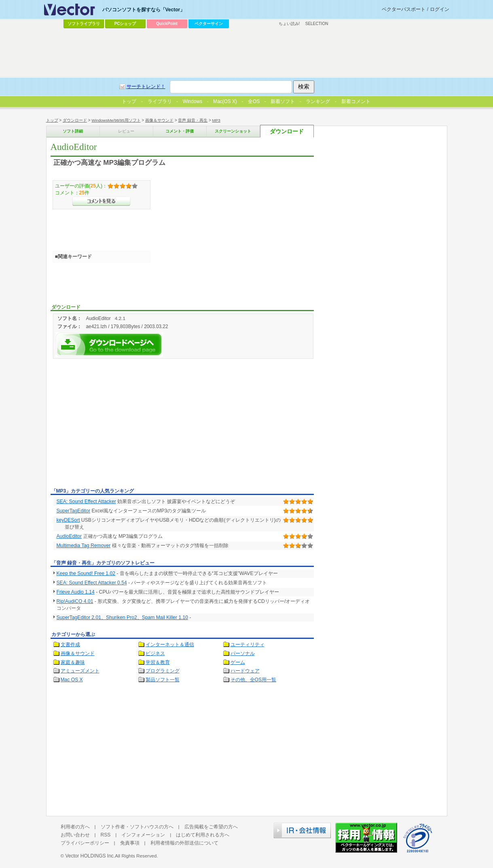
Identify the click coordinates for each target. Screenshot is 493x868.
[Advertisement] (118, 425)
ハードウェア (245, 671)
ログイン (440, 9)
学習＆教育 (158, 662)
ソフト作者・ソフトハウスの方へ (137, 827)
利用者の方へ (75, 827)
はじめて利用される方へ (203, 835)
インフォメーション (143, 835)
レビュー (126, 131)
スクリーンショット (233, 131)
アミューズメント (80, 671)
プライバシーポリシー (85, 843)
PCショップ (125, 24)
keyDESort (68, 520)
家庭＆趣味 (73, 662)
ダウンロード (75, 120)
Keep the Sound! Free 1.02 (86, 573)
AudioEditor (69, 536)
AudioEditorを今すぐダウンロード (109, 344)
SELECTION (317, 24)
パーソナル (243, 653)
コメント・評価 (180, 131)
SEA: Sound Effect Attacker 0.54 (92, 583)
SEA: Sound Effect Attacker (86, 501)
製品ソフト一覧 (163, 680)
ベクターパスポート (404, 9)
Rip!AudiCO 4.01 (75, 601)
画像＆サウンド (159, 120)
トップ (52, 120)
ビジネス (155, 653)
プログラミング (163, 671)
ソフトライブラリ (84, 24)
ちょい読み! (289, 24)
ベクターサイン (209, 24)
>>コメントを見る (101, 201)
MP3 (216, 120)
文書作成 (70, 645)
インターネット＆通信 (170, 645)
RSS (106, 835)
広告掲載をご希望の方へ (211, 827)
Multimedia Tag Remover (84, 546)
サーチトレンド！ (146, 86)
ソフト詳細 (73, 131)
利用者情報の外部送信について (184, 843)
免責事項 (130, 843)
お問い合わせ (75, 835)
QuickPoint (167, 24)
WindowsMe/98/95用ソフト (116, 120)
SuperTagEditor (73, 511)
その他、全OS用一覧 (254, 680)
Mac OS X (72, 680)
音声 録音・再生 (193, 120)
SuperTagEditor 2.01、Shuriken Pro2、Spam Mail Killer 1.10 (123, 617)
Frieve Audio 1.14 (76, 592)
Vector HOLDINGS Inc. (90, 856)
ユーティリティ (248, 645)
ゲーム (238, 662)
